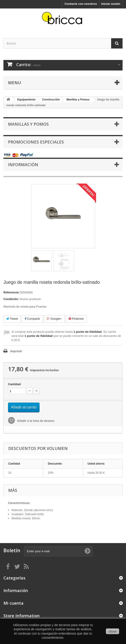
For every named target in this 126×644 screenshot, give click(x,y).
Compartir (32, 319)
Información (23, 165)
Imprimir (16, 351)
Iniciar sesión (111, 4)
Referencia (11, 292)
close (113, 631)
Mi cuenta (13, 603)
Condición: (11, 299)
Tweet (12, 319)
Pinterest (76, 319)
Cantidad (14, 384)
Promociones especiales (36, 142)
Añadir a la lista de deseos (35, 421)
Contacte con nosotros (81, 4)
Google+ (54, 319)
